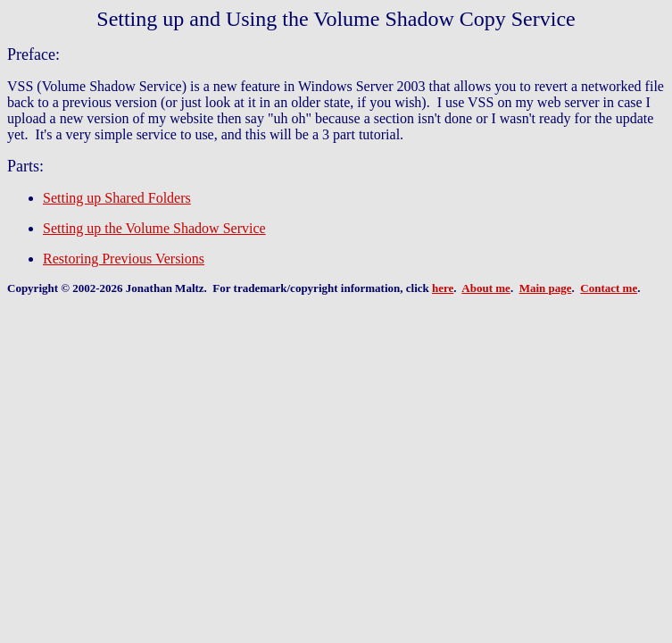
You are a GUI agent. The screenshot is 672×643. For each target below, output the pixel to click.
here (443, 288)
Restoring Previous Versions (124, 259)
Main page (546, 288)
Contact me (609, 288)
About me (486, 288)
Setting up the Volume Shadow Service (154, 228)
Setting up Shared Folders (117, 198)
